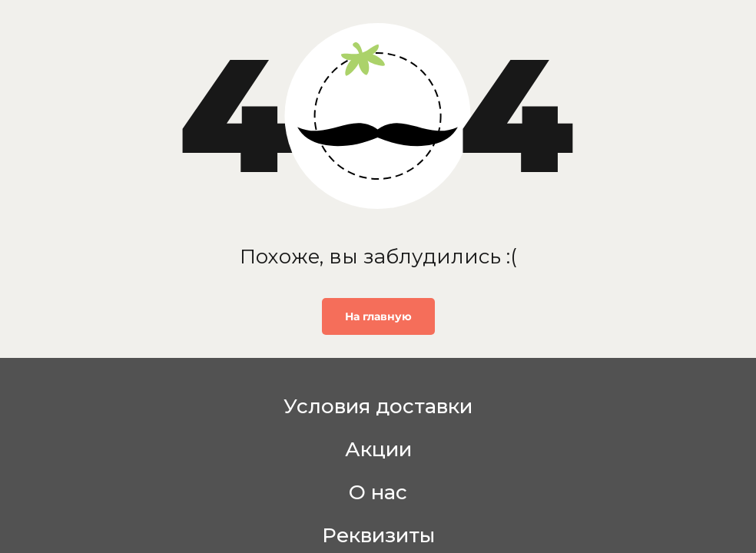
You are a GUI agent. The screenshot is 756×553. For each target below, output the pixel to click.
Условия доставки (378, 406)
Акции (378, 449)
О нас (378, 492)
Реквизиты (378, 535)
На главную (378, 316)
